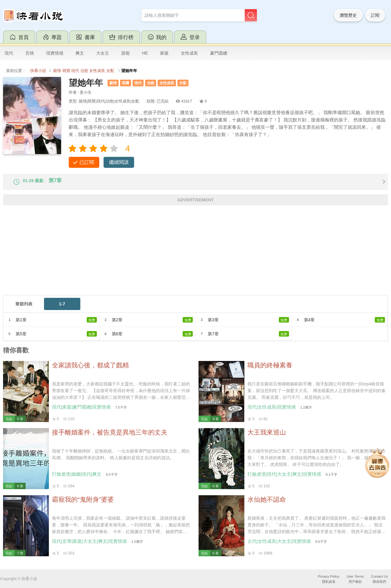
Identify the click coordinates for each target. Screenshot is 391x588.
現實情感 (55, 53)
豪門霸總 (219, 53)
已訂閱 (87, 162)
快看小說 (38, 71)
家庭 (164, 53)
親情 (57, 71)
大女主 (103, 53)
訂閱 (375, 15)
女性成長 (189, 53)
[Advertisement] (186, 257)
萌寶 (66, 71)
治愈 (84, 71)
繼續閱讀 (119, 162)
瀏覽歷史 (348, 15)
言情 (30, 53)
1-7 (62, 308)
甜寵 (126, 53)
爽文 (80, 53)
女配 (110, 71)
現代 (9, 53)
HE (145, 53)
